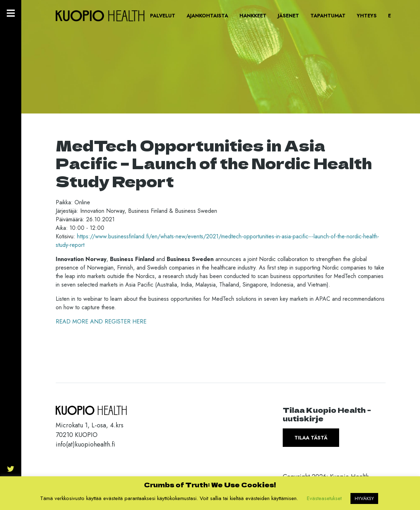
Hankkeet (253, 16)
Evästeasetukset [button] (324, 498)
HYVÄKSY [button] (364, 498)
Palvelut (163, 16)
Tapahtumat (328, 16)
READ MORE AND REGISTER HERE (101, 321)
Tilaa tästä (311, 438)
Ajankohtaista (207, 16)
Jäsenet (288, 16)
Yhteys (367, 16)
